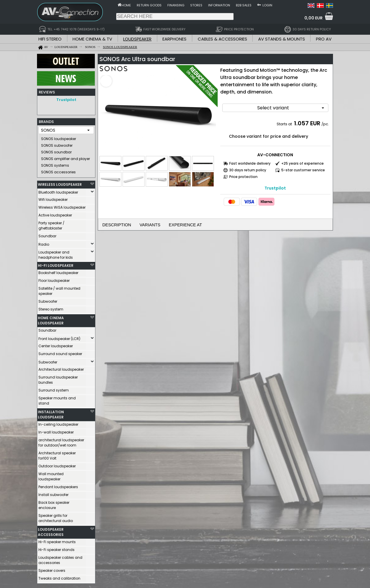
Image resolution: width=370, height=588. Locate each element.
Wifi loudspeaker (53, 198)
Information (219, 5)
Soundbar (47, 235)
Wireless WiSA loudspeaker (62, 206)
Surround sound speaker (60, 352)
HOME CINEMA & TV (92, 39)
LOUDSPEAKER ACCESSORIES (51, 531)
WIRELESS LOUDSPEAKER (60, 183)
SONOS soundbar (56, 151)
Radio (44, 243)
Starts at (285, 122)
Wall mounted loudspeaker (51, 475)
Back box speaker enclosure (54, 504)
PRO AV (324, 39)
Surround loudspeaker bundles (58, 378)
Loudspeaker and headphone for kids (56, 253)
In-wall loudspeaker (56, 431)
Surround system (54, 389)
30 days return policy (248, 168)
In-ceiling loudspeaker (58, 423)
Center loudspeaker (56, 344)
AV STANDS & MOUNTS (282, 39)
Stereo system (51, 308)
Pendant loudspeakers (58, 485)
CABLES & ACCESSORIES (222, 39)
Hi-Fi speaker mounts (57, 540)
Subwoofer (48, 300)
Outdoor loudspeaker (57, 465)
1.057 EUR (307, 122)
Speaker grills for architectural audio (56, 517)
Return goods (149, 5)
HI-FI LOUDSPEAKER (56, 264)
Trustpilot (66, 100)
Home (126, 5)
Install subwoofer (53, 493)
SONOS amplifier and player (65, 157)
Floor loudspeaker (54, 279)
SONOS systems (55, 164)
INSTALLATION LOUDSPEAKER (51, 413)
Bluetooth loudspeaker (58, 191)
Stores (196, 5)
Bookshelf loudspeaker (58, 271)
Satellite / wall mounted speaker (59, 290)
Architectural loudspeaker (61, 368)
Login (267, 5)
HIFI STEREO (50, 39)
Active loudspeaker (55, 214)
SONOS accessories (58, 171)
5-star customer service (303, 168)
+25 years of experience (303, 162)
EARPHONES (174, 39)
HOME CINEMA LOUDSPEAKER (51, 319)
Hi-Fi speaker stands (57, 548)
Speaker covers (52, 569)
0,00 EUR (313, 18)
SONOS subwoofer (57, 144)
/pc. (325, 122)
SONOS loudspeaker (59, 137)
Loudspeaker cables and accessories (60, 559)
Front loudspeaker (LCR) (59, 337)
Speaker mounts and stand (57, 399)
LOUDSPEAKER (137, 39)
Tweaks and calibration (59, 577)
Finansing (176, 5)
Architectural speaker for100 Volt (57, 454)
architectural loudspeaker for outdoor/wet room (61, 441)
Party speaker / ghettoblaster (51, 224)
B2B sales (244, 5)
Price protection (243, 175)
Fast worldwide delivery (250, 162)
